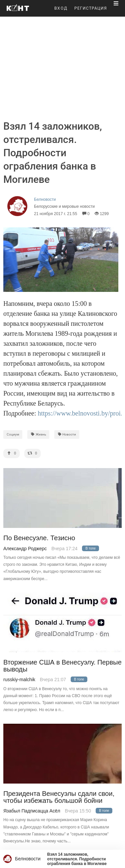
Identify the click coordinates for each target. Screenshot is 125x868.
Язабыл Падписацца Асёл (32, 811)
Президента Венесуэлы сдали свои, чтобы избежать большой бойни (59, 797)
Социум (13, 434)
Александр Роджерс (25, 549)
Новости (67, 434)
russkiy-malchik (19, 680)
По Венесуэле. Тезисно (39, 538)
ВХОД (61, 8)
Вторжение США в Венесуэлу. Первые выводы (62, 666)
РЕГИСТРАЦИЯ (91, 8)
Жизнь (38, 434)
